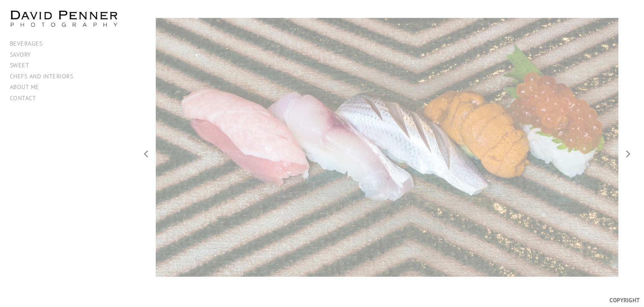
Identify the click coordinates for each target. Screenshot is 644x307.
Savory (20, 54)
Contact (23, 98)
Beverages (26, 43)
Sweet (20, 65)
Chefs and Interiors (42, 76)
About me (25, 87)
